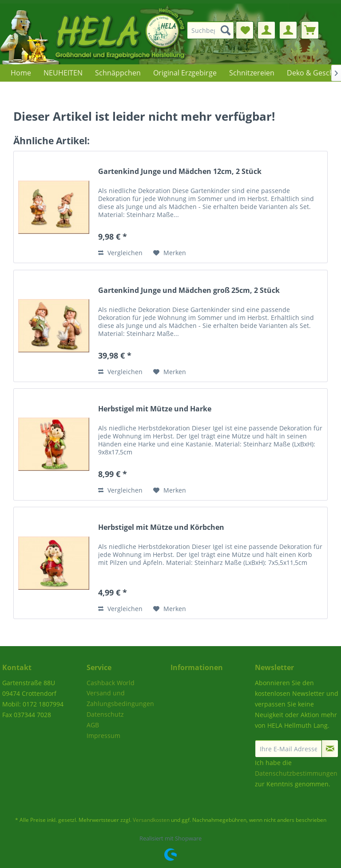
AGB (93, 725)
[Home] (21, 73)
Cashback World (111, 683)
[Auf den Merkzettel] (170, 253)
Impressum (103, 736)
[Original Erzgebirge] (185, 73)
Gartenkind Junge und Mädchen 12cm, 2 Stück (180, 172)
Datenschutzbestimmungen (296, 773)
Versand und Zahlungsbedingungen (120, 698)
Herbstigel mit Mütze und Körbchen (161, 527)
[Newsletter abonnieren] (330, 749)
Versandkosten (151, 820)
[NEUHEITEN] (63, 73)
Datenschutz (105, 714)
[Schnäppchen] (118, 73)
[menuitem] (213, 30)
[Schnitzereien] (252, 73)
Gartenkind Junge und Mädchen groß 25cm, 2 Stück (189, 290)
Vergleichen (120, 253)
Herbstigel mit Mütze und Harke (155, 409)
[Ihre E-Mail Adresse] (289, 749)
